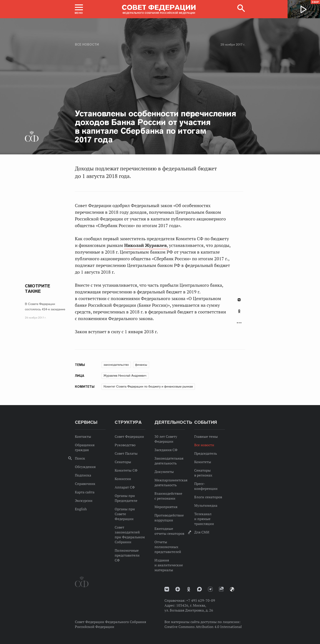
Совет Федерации (129, 436)
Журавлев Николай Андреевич (125, 375)
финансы (141, 365)
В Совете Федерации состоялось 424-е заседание (45, 307)
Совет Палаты (126, 453)
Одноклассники (239, 311)
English (81, 509)
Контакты (83, 436)
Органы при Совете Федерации (125, 514)
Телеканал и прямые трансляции (204, 519)
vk (167, 589)
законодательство (116, 365)
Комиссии (123, 479)
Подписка (83, 475)
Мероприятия (166, 507)
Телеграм (210, 589)
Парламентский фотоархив (232, 589)
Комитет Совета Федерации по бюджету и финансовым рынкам (148, 386)
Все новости (87, 44)
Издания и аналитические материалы (169, 565)
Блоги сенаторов (208, 497)
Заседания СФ (166, 450)
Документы (164, 472)
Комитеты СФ (126, 470)
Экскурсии (84, 501)
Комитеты (203, 462)
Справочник (85, 484)
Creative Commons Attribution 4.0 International (203, 627)
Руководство (125, 445)
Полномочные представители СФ (127, 555)
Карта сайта (85, 492)
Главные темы (206, 436)
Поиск (80, 458)
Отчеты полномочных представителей (168, 547)
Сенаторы (123, 462)
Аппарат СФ (125, 487)
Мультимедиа (206, 505)
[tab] (239, 314)
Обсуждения (85, 467)
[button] (79, 9)
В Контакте (239, 300)
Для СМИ (202, 532)
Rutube (221, 589)
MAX (199, 589)
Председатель (206, 453)
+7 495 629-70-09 (201, 600)
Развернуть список (239, 323)
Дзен (178, 589)
